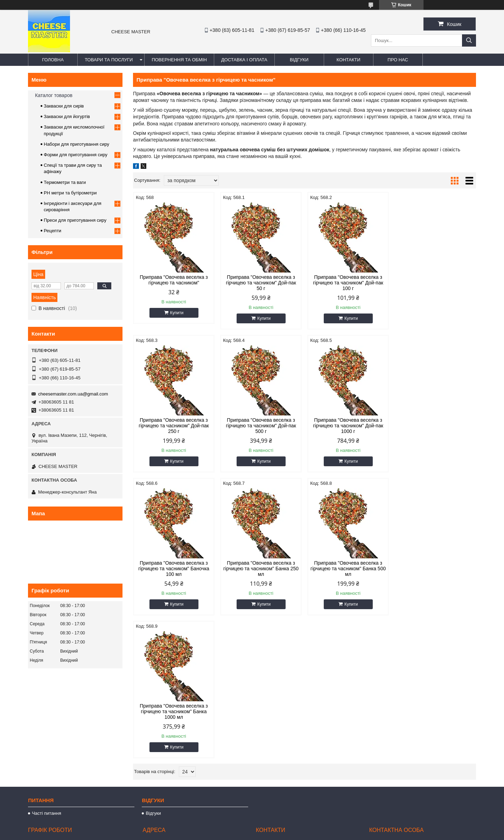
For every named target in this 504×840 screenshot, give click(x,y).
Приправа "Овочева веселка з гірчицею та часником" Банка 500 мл (174, 569)
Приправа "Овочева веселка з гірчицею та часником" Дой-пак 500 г (174, 426)
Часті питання (47, 702)
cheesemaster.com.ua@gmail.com (73, 394)
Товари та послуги (109, 60)
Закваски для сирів (64, 106)
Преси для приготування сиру (75, 220)
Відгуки (299, 60)
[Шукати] (469, 40)
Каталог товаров (54, 95)
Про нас (398, 60)
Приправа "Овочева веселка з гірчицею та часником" (174, 280)
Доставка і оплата (244, 60)
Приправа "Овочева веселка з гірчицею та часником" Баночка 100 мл (348, 426)
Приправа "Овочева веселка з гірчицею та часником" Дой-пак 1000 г (261, 426)
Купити (177, 313)
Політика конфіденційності (299, 833)
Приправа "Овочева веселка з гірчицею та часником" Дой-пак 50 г (261, 283)
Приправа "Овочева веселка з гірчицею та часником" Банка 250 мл (435, 426)
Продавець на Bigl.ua (252, 827)
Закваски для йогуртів (67, 116)
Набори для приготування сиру (76, 144)
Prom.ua (285, 821)
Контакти (349, 60)
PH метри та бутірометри (70, 193)
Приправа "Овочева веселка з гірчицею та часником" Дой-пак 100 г (348, 283)
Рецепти (52, 231)
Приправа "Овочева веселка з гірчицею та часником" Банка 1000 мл (261, 569)
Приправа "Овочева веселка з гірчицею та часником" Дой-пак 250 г (435, 283)
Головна (53, 60)
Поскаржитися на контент (244, 833)
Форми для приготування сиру (76, 155)
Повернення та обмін (179, 60)
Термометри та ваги (65, 182)
